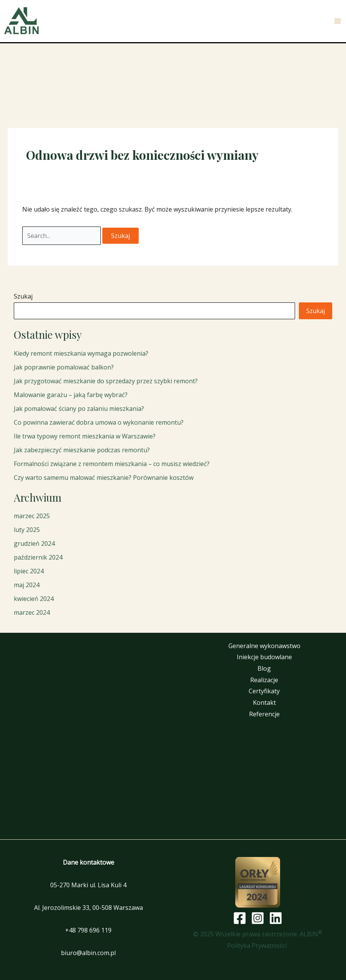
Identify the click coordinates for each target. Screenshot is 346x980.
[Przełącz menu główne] (338, 21)
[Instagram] (258, 918)
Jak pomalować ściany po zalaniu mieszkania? (79, 409)
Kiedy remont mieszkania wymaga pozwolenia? (81, 353)
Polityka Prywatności (258, 946)
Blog (264, 668)
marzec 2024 (32, 612)
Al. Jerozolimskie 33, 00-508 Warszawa (89, 908)
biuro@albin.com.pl (88, 953)
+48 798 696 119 (88, 930)
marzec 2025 (32, 516)
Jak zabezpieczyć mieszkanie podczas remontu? (82, 450)
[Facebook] (240, 918)
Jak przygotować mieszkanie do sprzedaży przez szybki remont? (106, 381)
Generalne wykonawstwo (264, 646)
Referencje (264, 714)
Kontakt (264, 703)
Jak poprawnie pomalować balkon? (64, 367)
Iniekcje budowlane (264, 657)
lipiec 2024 (29, 571)
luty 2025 (27, 530)
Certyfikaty (264, 691)
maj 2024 (27, 585)
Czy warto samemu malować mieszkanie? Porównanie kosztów (104, 478)
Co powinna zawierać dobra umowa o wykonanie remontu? (99, 422)
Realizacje (264, 680)
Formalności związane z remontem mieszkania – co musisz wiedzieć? (112, 464)
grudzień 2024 (34, 543)
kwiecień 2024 (34, 599)
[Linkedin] (276, 918)
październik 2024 (38, 557)
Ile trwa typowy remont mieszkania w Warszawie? (85, 436)
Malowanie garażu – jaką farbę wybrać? (71, 395)
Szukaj (23, 296)
